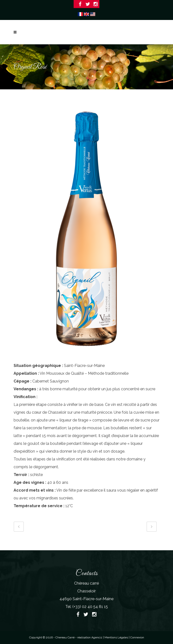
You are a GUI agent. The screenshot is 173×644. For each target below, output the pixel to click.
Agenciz (97, 637)
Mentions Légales (117, 637)
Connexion (137, 637)
